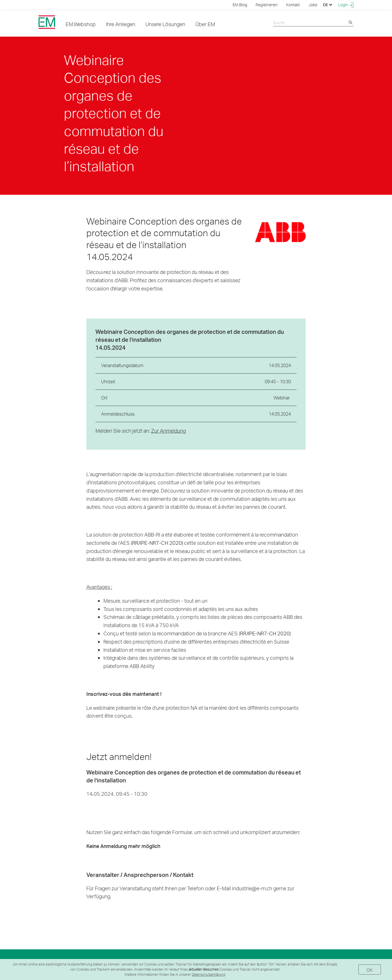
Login (346, 5)
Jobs (313, 5)
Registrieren (267, 5)
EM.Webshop (81, 24)
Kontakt (293, 5)
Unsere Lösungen (165, 24)
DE (328, 5)
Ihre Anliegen (121, 24)
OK (370, 970)
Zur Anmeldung (168, 431)
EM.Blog (240, 5)
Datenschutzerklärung (208, 974)
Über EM (205, 24)
